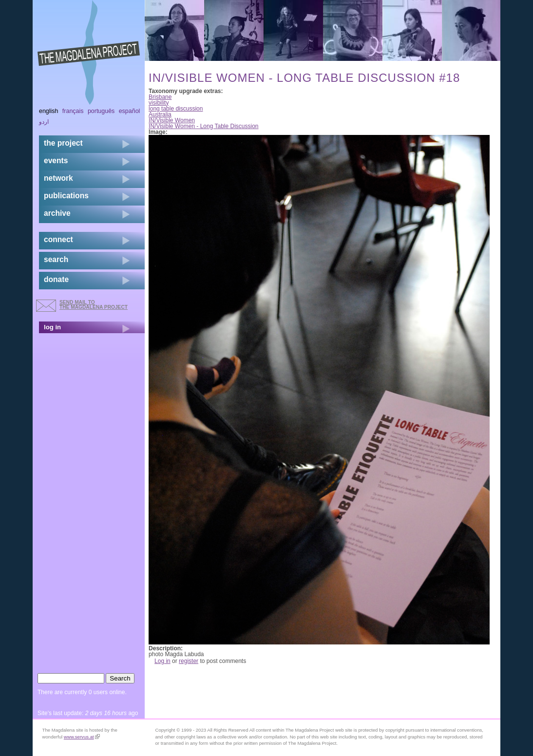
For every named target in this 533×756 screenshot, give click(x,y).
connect (58, 239)
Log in (162, 661)
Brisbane (160, 97)
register (189, 661)
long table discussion (176, 109)
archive (57, 213)
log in (52, 327)
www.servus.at (82, 737)
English (49, 111)
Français (73, 111)
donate (56, 279)
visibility (159, 103)
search (56, 259)
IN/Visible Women (172, 120)
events (56, 161)
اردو (44, 122)
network (58, 178)
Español (130, 111)
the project (63, 143)
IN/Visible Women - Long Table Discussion (203, 126)
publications (66, 196)
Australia (160, 114)
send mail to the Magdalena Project (94, 305)
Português (101, 111)
